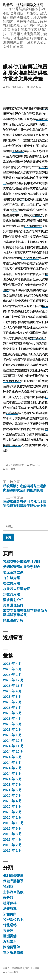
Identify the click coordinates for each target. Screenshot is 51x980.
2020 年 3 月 (12, 807)
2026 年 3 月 (12, 669)
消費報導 (10, 909)
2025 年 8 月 (12, 697)
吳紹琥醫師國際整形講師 (22, 561)
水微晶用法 (11, 594)
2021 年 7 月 (12, 785)
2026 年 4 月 (12, 664)
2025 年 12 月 (13, 680)
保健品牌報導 (13, 881)
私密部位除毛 (13, 920)
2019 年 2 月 (12, 845)
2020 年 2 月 (12, 812)
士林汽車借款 (13, 892)
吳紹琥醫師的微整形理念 (22, 567)
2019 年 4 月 (12, 839)
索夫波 (8, 931)
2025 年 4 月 (12, 719)
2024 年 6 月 (12, 774)
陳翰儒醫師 (11, 947)
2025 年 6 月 (12, 708)
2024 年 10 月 (13, 752)
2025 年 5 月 (12, 713)
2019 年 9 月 (12, 829)
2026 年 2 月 (12, 675)
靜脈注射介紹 (13, 620)
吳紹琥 (8, 887)
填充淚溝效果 (13, 572)
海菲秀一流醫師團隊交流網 (23, 5)
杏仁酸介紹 (11, 578)
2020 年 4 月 (12, 801)
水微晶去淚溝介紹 (17, 589)
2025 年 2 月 (12, 730)
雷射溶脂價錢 (13, 953)
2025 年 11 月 (13, 686)
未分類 (8, 898)
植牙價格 (11, 469)
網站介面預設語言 (15, 87)
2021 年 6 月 (12, 790)
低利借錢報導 (13, 876)
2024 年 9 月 (12, 757)
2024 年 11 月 (13, 746)
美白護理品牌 (13, 605)
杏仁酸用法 (11, 583)
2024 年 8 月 (12, 763)
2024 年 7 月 (12, 768)
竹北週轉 (10, 925)
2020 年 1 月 (12, 817)
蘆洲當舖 (10, 936)
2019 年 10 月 (13, 823)
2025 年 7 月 (12, 702)
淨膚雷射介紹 (13, 600)
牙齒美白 (10, 914)
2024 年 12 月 (13, 741)
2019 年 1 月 (12, 851)
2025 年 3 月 (12, 724)
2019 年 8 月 (12, 834)
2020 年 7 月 (12, 796)
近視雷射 (10, 942)
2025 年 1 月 (12, 735)
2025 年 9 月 (12, 691)
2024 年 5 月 (12, 779)
